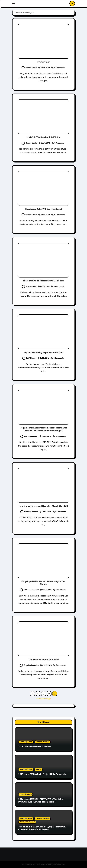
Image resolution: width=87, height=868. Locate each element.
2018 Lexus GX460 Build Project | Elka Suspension (43, 774)
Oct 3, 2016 (45, 358)
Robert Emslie (29, 68)
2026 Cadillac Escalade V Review (35, 747)
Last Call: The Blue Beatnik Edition (43, 137)
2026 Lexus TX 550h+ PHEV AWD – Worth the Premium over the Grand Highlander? (41, 800)
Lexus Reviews (26, 794)
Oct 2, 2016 (47, 665)
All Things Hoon (26, 742)
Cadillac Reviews (42, 742)
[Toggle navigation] (13, 3)
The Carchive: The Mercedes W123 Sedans (43, 281)
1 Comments (59, 143)
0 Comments (59, 68)
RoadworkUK (29, 286)
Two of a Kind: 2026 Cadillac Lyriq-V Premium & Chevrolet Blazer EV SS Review (42, 828)
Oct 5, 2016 (45, 68)
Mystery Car (43, 62)
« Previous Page (44, 699)
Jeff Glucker (29, 358)
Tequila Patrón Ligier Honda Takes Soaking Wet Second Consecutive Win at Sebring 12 (43, 429)
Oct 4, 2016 (45, 143)
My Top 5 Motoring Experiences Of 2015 (43, 352)
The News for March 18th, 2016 (43, 659)
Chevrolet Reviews (27, 822)
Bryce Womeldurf (29, 436)
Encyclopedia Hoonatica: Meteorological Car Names (43, 583)
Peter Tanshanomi (29, 590)
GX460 (38, 769)
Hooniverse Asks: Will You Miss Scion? (43, 209)
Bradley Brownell (29, 512)
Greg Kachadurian (29, 665)
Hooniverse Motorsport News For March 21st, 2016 (44, 506)
